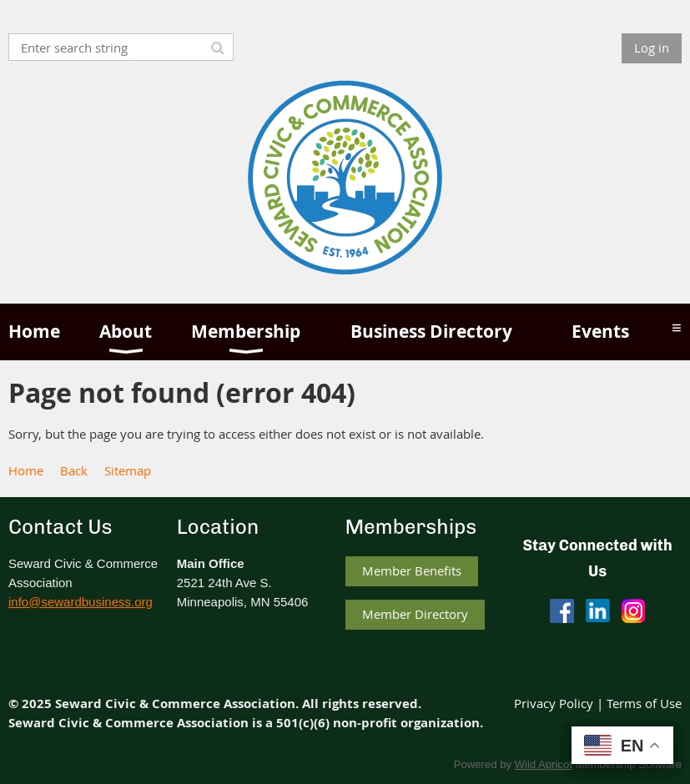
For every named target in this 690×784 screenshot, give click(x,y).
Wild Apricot (544, 764)
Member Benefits (412, 570)
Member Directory (415, 614)
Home (26, 470)
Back (74, 470)
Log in (652, 48)
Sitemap (128, 470)
